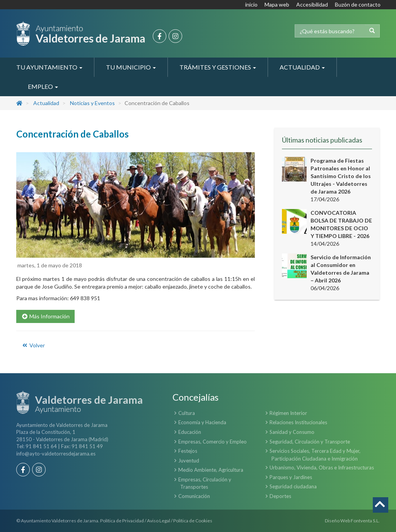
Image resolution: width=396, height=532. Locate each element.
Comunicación (194, 496)
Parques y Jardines (291, 477)
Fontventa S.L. (365, 521)
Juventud (189, 461)
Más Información (45, 316)
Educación (190, 432)
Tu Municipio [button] (131, 67)
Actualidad (46, 103)
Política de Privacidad (122, 521)
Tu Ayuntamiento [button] (49, 67)
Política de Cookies (193, 521)
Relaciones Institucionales (298, 422)
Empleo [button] (43, 86)
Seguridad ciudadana (293, 486)
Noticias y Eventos (92, 103)
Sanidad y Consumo (292, 432)
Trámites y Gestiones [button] (218, 67)
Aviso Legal (159, 521)
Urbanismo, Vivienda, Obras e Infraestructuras (322, 467)
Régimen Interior (288, 413)
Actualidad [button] (302, 67)
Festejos (188, 451)
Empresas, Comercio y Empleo (213, 442)
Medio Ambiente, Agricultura (211, 470)
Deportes (280, 496)
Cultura (187, 413)
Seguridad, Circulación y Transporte (310, 442)
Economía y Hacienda (202, 422)
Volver (33, 345)
